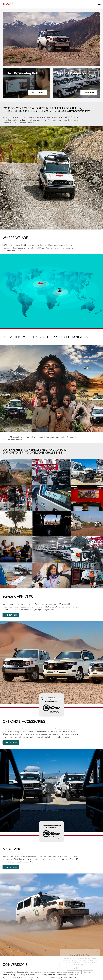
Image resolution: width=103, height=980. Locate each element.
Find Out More (11, 615)
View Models (89, 92)
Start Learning (37, 92)
